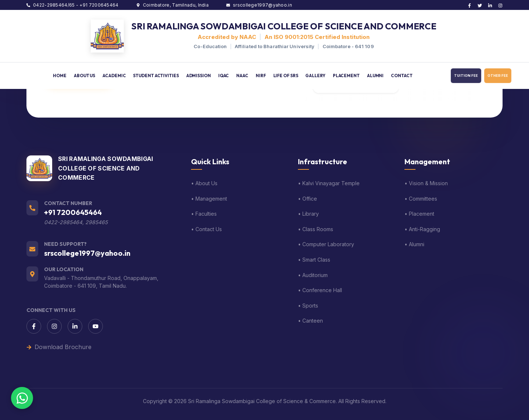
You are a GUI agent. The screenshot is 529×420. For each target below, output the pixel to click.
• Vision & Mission (426, 183)
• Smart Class (314, 260)
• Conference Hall (320, 290)
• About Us (204, 183)
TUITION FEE (466, 76)
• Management (209, 199)
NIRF (261, 76)
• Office (307, 199)
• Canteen (310, 321)
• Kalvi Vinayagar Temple (329, 183)
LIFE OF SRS (286, 76)
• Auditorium (313, 275)
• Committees (421, 199)
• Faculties (204, 214)
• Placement (419, 214)
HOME (60, 76)
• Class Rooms (316, 229)
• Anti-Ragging (422, 229)
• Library (308, 214)
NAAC (242, 76)
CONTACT (402, 76)
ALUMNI (375, 76)
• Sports (308, 306)
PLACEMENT (346, 76)
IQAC (224, 76)
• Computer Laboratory (326, 244)
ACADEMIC (114, 76)
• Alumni (414, 244)
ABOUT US (84, 76)
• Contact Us (206, 229)
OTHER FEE (498, 76)
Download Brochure (59, 347)
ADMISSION (199, 76)
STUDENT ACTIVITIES (156, 76)
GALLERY (315, 76)
